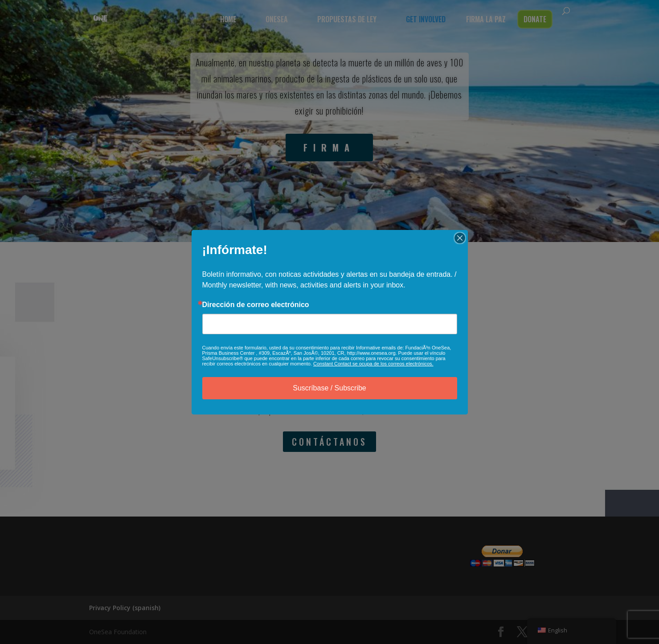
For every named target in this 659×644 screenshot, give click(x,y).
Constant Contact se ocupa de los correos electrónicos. (373, 364)
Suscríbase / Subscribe (329, 388)
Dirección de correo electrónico (256, 305)
